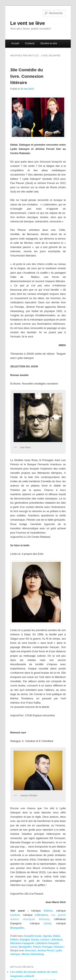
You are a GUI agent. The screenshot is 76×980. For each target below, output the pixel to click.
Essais (35, 940)
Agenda (47, 936)
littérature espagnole (22, 943)
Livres (47, 923)
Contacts (30, 43)
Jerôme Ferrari (46, 951)
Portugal (47, 947)
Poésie (37, 947)
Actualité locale (33, 936)
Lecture (15, 915)
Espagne (25, 940)
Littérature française (47, 943)
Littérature (41, 915)
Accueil (15, 43)
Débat (56, 936)
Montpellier (17, 928)
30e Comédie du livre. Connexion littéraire (27, 76)
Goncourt (30, 951)
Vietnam (58, 947)
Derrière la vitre (49, 43)
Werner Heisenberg (33, 954)
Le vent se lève (28, 23)
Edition (48, 911)
